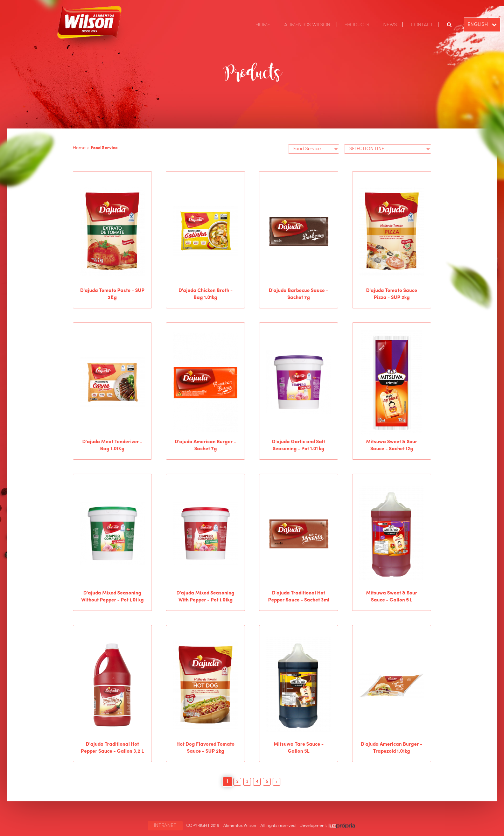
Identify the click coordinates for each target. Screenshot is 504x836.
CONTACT (422, 25)
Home (79, 148)
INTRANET (165, 825)
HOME (263, 25)
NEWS (390, 25)
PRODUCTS (357, 25)
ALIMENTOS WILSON (307, 25)
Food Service (104, 148)
